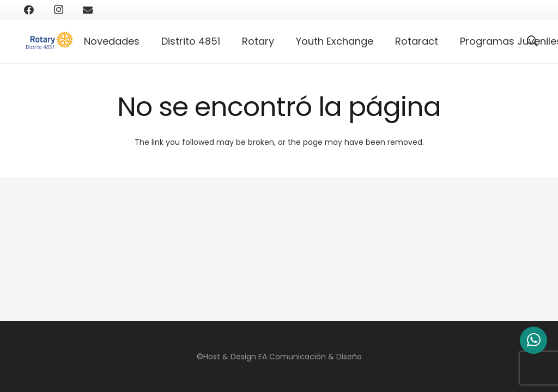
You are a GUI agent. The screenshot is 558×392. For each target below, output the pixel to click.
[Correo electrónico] (88, 10)
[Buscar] (532, 41)
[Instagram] (58, 10)
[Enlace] (52, 41)
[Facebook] (29, 10)
